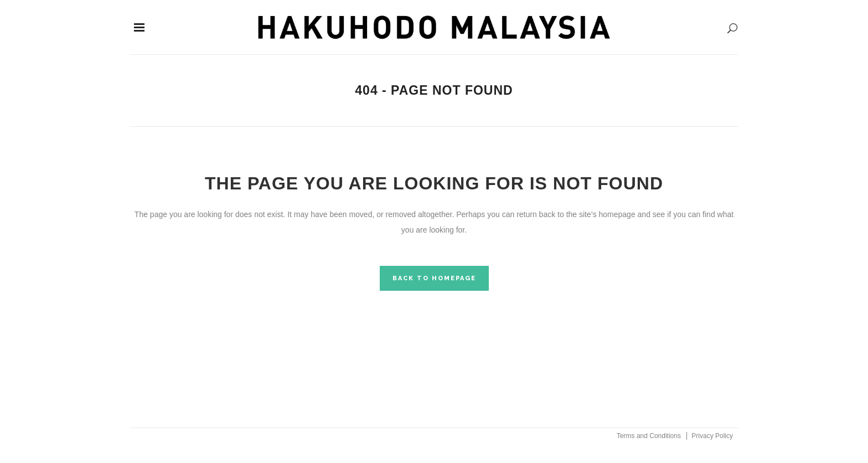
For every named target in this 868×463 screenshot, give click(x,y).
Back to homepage (434, 278)
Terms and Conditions (649, 436)
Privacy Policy (712, 436)
